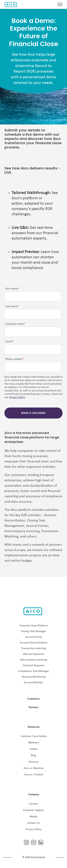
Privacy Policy (17, 397)
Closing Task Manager (33, 631)
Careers (33, 804)
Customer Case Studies (34, 736)
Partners (33, 707)
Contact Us (34, 823)
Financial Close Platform (34, 626)
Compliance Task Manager (33, 671)
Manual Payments (33, 654)
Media (34, 817)
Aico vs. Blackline (34, 768)
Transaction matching (34, 648)
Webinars (33, 743)
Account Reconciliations (34, 643)
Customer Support (33, 810)
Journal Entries (34, 637)
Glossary (33, 762)
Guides (34, 749)
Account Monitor (33, 683)
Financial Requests (34, 665)
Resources (34, 727)
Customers (33, 699)
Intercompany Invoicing (34, 660)
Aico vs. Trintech (34, 775)
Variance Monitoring (34, 677)
